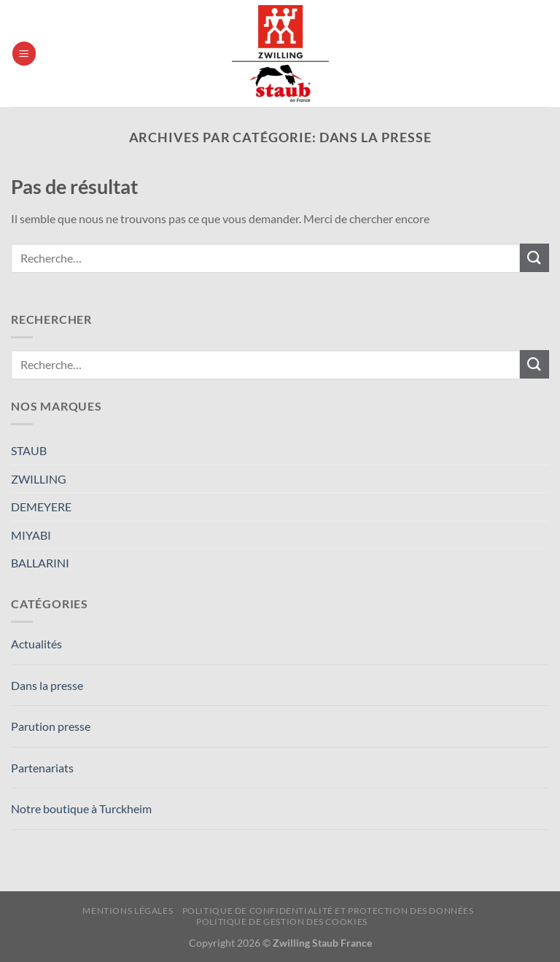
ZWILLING (39, 479)
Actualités (36, 644)
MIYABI (31, 535)
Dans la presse (47, 685)
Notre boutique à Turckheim (81, 808)
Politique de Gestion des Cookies (282, 922)
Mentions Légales (128, 911)
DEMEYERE (41, 507)
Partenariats (42, 768)
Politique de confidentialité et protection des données (328, 911)
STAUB (29, 450)
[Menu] (24, 54)
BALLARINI (40, 563)
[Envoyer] (534, 258)
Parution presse (51, 726)
